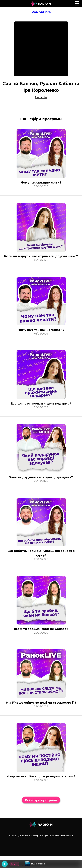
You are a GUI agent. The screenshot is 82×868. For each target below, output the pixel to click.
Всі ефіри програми (41, 800)
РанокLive (41, 12)
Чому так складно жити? (41, 182)
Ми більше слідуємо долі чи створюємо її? (41, 703)
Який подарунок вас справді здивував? (41, 477)
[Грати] (5, 864)
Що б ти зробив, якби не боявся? (41, 629)
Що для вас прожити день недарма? (41, 403)
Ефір (14, 864)
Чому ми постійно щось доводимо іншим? (41, 776)
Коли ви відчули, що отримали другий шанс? (41, 256)
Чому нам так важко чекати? (41, 330)
